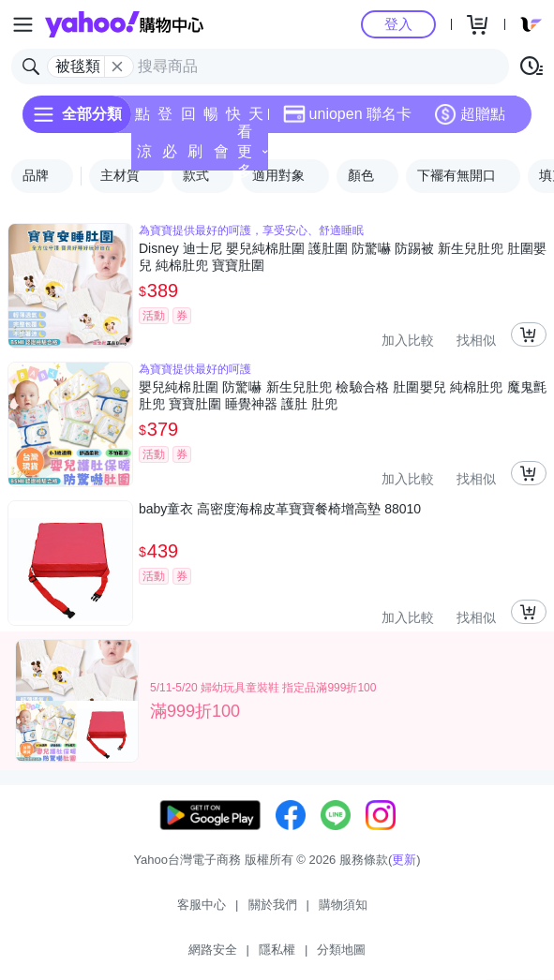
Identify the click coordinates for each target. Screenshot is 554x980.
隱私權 (277, 950)
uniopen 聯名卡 (347, 114)
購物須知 (343, 905)
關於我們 (273, 905)
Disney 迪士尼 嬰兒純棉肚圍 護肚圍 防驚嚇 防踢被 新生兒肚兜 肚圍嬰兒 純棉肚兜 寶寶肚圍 (343, 257)
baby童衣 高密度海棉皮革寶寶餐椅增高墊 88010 (280, 509)
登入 (398, 24)
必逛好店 (170, 157)
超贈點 (470, 114)
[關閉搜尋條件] (117, 67)
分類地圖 (341, 950)
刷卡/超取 (195, 157)
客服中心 (202, 905)
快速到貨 (233, 119)
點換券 (142, 119)
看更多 (253, 151)
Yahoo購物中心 (124, 24)
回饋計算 (188, 119)
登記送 (165, 119)
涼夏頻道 (144, 157)
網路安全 (213, 950)
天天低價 (256, 119)
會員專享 (221, 157)
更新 (404, 860)
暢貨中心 (211, 119)
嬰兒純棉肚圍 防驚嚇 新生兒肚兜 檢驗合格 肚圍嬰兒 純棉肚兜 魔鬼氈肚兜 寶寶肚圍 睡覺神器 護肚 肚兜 (343, 395)
